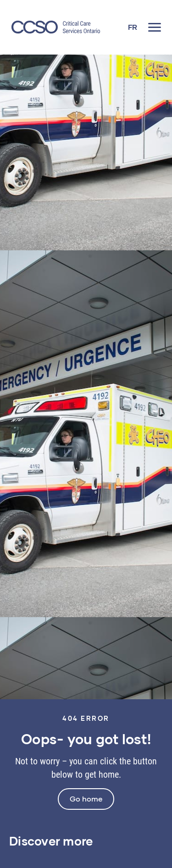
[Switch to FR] (133, 27)
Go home (86, 799)
